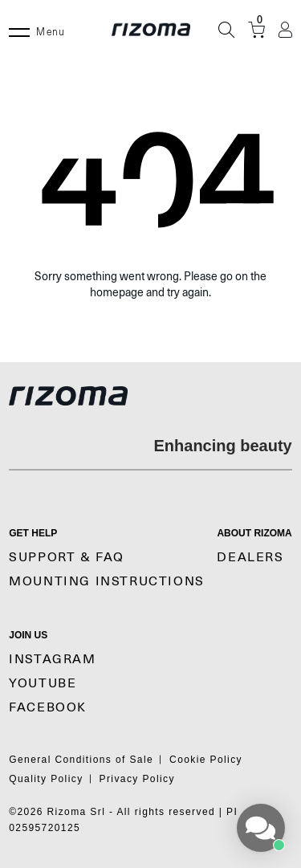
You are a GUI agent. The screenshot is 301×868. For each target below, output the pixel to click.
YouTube (43, 683)
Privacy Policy (137, 779)
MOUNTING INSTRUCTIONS (107, 581)
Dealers (250, 557)
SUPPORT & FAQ (67, 557)
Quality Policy (46, 779)
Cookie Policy (206, 760)
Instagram (52, 659)
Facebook (48, 707)
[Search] (226, 30)
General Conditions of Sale (81, 760)
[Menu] (19, 30)
